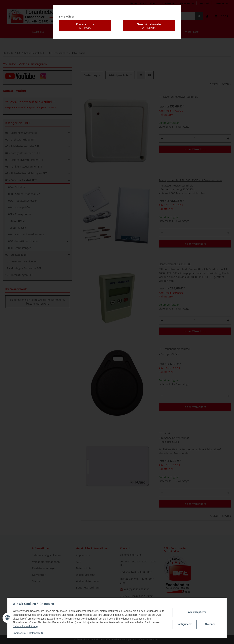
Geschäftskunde (149, 18)
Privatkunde (85, 18)
